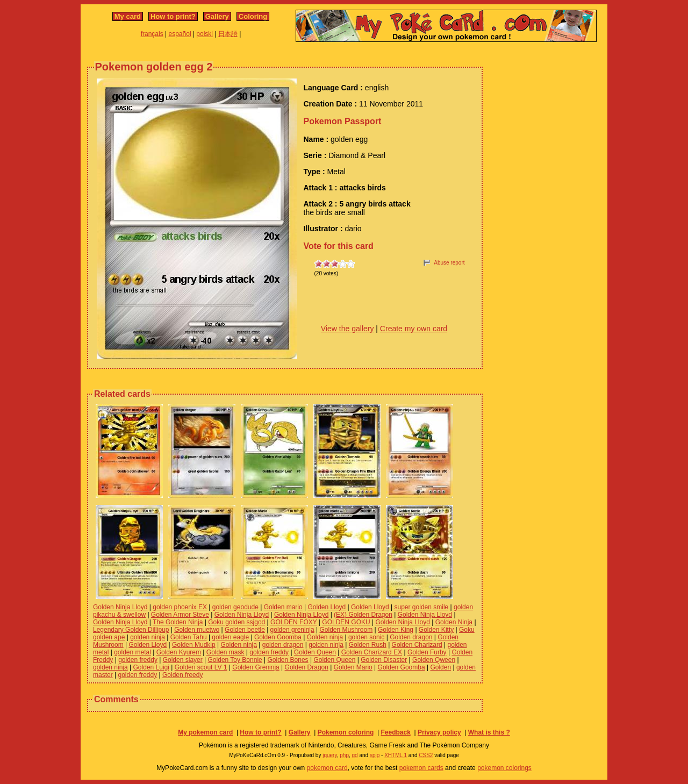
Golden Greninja (256, 667)
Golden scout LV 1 (201, 667)
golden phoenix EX (180, 607)
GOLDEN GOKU (346, 622)
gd (355, 755)
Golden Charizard (417, 645)
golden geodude (235, 607)
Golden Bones (288, 660)
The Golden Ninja (178, 622)
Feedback (395, 732)
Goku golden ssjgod (236, 622)
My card (128, 16)
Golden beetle (245, 630)
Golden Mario (353, 667)
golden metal (132, 652)
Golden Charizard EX (372, 652)
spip (375, 755)
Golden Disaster (384, 660)
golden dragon (283, 645)
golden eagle (230, 637)
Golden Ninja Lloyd (120, 607)
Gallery (217, 16)
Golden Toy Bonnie (235, 660)
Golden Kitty (436, 630)
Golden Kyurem (179, 652)
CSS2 (426, 755)
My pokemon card (205, 732)
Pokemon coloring (346, 732)
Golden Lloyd (327, 607)
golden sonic (366, 637)
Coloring (253, 16)
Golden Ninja (454, 622)
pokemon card (327, 768)
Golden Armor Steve (180, 615)
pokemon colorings (504, 768)
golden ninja (148, 637)
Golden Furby (427, 652)
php (344, 755)
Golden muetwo (197, 630)
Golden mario (283, 607)
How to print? (173, 16)
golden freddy (269, 652)
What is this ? (489, 732)
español (180, 34)
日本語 (228, 34)
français (152, 34)
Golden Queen (315, 652)
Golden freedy (182, 675)
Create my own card (414, 329)
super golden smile (422, 607)
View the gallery (347, 329)
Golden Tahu (189, 637)
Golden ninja (325, 637)
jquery (330, 755)
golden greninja (292, 630)
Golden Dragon (307, 667)
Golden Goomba (278, 637)
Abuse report (449, 263)
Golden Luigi (151, 667)
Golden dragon (411, 637)
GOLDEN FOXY (293, 622)
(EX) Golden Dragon (363, 615)
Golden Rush (368, 645)
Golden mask (225, 652)
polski (205, 34)
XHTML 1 (396, 755)
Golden (440, 667)
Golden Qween (434, 660)
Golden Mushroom (346, 630)
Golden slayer (183, 660)
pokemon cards (421, 768)
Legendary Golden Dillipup (131, 630)
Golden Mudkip (194, 645)
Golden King (396, 630)
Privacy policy (439, 732)
